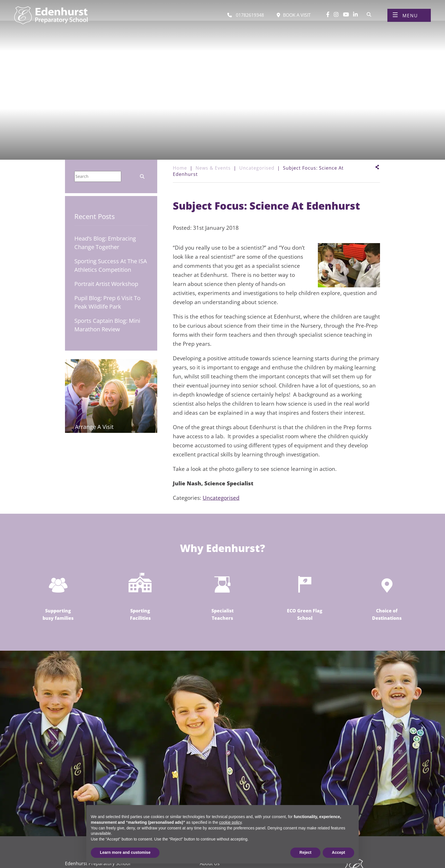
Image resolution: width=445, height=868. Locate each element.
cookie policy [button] (230, 822)
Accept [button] (338, 852)
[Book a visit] (294, 16)
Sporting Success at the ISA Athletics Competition (111, 265)
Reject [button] (305, 852)
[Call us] (246, 16)
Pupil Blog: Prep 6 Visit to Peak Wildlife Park (107, 302)
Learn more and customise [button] (125, 852)
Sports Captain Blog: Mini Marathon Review (107, 325)
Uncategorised (221, 498)
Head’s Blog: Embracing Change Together (105, 243)
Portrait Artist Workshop (106, 284)
